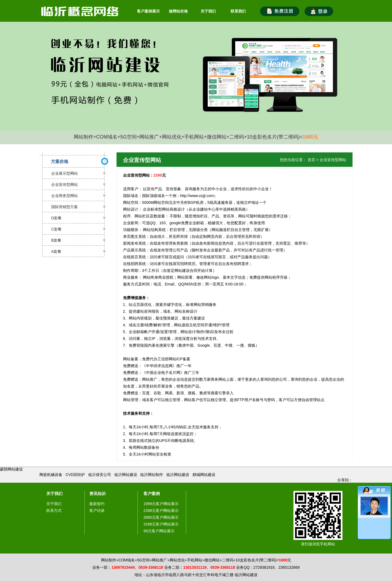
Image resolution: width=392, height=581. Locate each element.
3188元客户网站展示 (161, 524)
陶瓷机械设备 (51, 475)
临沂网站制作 (152, 475)
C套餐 (56, 229)
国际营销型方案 (65, 207)
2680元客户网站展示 (161, 517)
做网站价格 (178, 11)
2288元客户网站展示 (161, 511)
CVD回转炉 (75, 475)
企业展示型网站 (65, 173)
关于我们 (208, 11)
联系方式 (54, 511)
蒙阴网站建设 (11, 469)
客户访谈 (97, 511)
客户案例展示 (148, 11)
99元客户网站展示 (159, 531)
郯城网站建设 (204, 475)
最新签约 (97, 504)
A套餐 (56, 251)
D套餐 (56, 218)
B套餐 (56, 240)
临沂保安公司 (100, 475)
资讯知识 (97, 494)
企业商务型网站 (65, 196)
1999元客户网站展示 (161, 504)
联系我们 (238, 11)
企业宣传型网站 (65, 185)
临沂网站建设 (126, 475)
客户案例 (152, 494)
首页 (311, 160)
